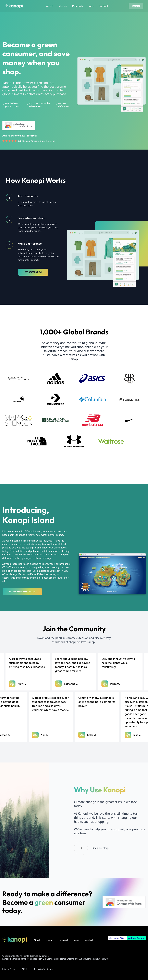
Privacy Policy (9, 969)
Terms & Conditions (43, 969)
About (50, 6)
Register (136, 6)
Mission (63, 6)
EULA (24, 969)
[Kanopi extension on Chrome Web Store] (19, 125)
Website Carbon (136, 938)
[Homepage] (14, 6)
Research (77, 6)
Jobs (91, 6)
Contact (103, 6)
